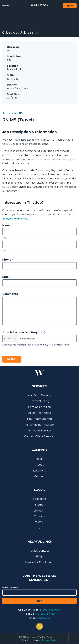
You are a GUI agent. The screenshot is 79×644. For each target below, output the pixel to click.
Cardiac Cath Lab (40, 407)
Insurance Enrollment (39, 562)
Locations (39, 471)
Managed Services (40, 431)
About (40, 465)
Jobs (40, 459)
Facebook (39, 499)
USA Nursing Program (39, 425)
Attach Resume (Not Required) (24, 333)
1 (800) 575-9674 (50, 610)
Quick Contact (40, 551)
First (5, 238)
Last (5, 251)
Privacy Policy (50, 640)
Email (7, 277)
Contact (40, 476)
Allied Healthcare (40, 413)
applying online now (15, 219)
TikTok (39, 522)
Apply (70, 6)
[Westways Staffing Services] (39, 6)
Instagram (39, 505)
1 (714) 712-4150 (45, 614)
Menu (6, 6)
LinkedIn (39, 511)
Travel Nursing (40, 401)
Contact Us (44, 618)
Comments (10, 294)
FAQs (40, 557)
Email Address (10, 587)
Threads (39, 517)
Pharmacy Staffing (39, 419)
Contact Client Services (39, 436)
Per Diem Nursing (39, 395)
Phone (8, 260)
